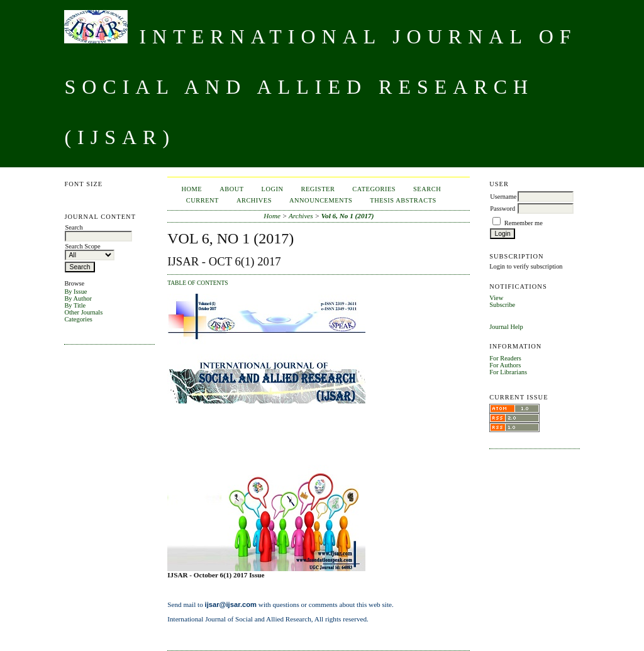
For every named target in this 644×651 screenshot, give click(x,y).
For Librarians (508, 372)
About (231, 189)
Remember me (524, 223)
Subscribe (502, 305)
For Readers (505, 358)
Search (427, 189)
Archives (254, 200)
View (496, 298)
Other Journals (83, 312)
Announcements (321, 200)
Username (503, 197)
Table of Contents (197, 283)
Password (502, 209)
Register (318, 189)
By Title (75, 305)
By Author (78, 298)
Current (203, 200)
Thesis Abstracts (403, 200)
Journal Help (506, 327)
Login (273, 189)
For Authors (505, 365)
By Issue (75, 292)
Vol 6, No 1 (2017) (348, 216)
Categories (78, 319)
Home (192, 189)
